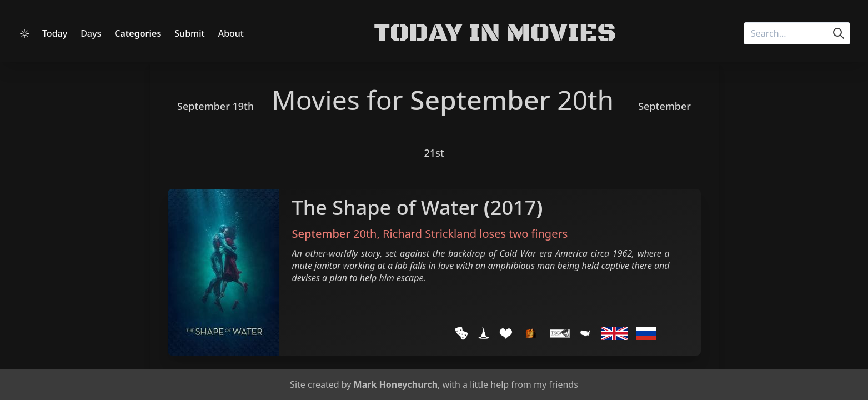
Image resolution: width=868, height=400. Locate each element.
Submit (189, 33)
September (480, 100)
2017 (513, 207)
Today (55, 33)
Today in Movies (495, 33)
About (231, 33)
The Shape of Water (385, 207)
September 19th (215, 106)
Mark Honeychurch (396, 384)
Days (91, 33)
